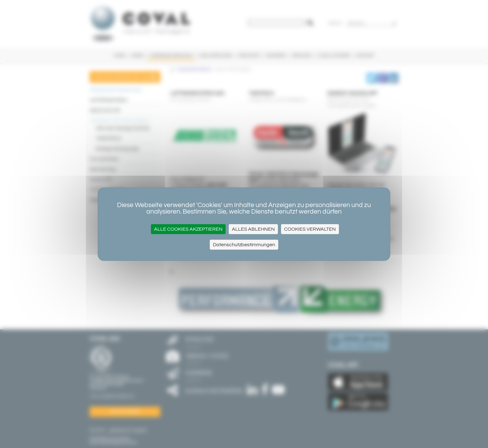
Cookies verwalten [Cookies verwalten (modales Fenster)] (310, 229)
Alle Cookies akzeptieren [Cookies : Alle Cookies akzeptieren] (188, 229)
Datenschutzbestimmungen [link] (244, 245)
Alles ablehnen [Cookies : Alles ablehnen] (253, 229)
